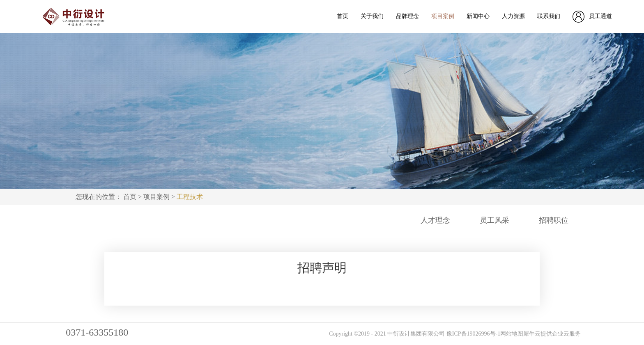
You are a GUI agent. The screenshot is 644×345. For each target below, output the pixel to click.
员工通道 (600, 16)
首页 (343, 16)
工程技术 (190, 197)
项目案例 (156, 197)
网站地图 (512, 334)
